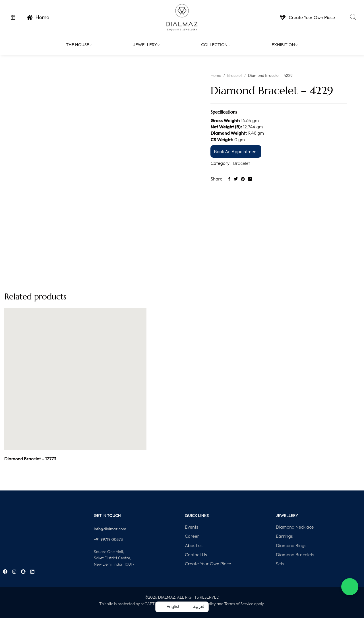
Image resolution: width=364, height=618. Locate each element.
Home (216, 75)
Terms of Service (239, 604)
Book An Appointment (236, 151)
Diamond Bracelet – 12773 (30, 459)
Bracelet (235, 75)
